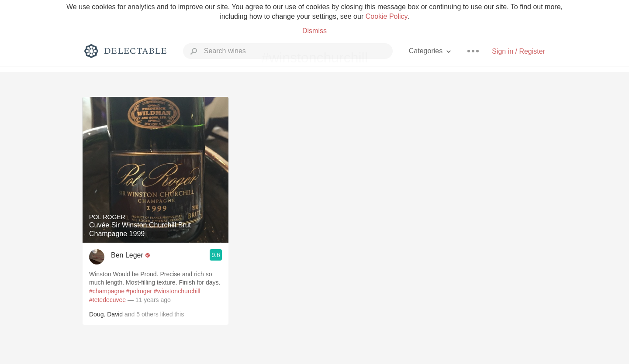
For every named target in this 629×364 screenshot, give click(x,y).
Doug (96, 314)
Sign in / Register (518, 51)
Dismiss (314, 31)
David (115, 314)
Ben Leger (127, 255)
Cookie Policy (387, 16)
